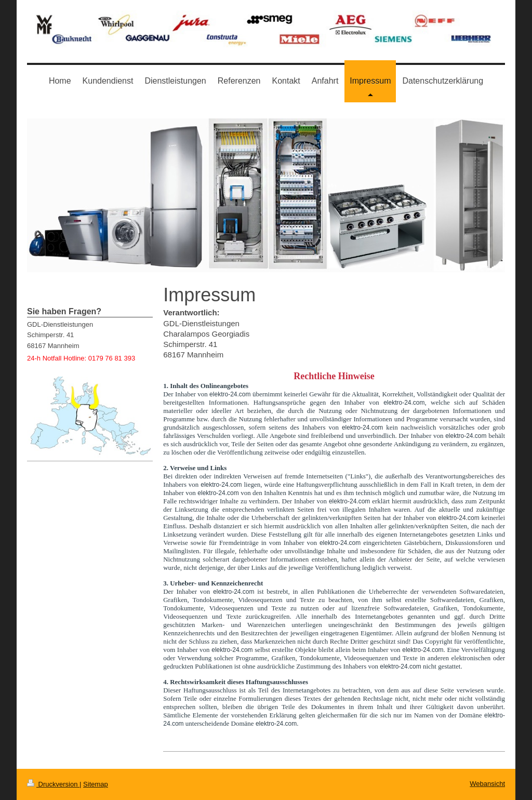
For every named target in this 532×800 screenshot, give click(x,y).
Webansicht (487, 784)
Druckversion (53, 784)
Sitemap (96, 784)
